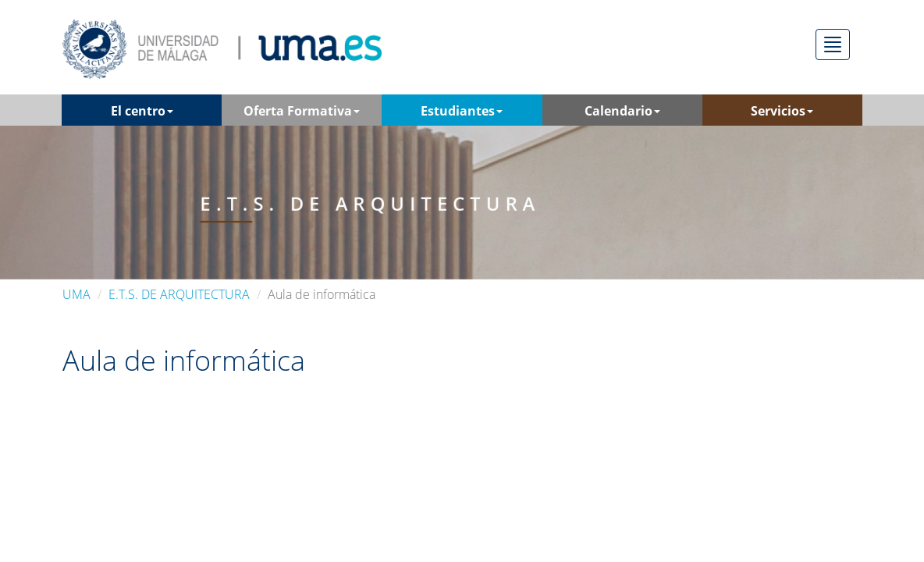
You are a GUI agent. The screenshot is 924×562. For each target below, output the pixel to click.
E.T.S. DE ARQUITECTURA (179, 294)
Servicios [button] (782, 111)
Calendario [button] (622, 111)
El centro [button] (142, 111)
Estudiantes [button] (462, 111)
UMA (76, 294)
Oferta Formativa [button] (302, 111)
